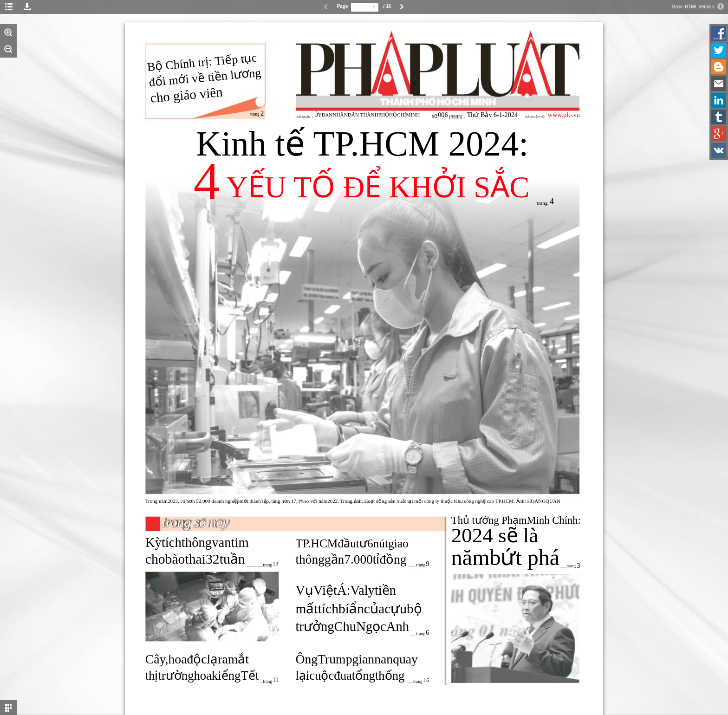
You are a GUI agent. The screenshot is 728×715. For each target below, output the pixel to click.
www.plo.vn (564, 115)
